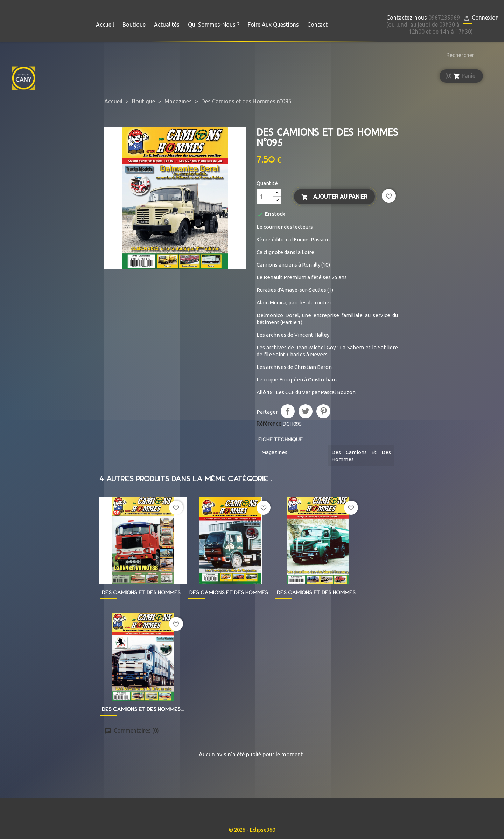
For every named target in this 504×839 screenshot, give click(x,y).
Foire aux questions (273, 25)
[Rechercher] (458, 55)
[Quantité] (265, 197)
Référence (269, 424)
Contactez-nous (407, 18)
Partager (288, 411)
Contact (317, 25)
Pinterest (323, 411)
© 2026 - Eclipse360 (252, 830)
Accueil (105, 25)
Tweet (306, 411)
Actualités (167, 25)
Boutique (134, 25)
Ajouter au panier (334, 197)
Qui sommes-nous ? (214, 25)
